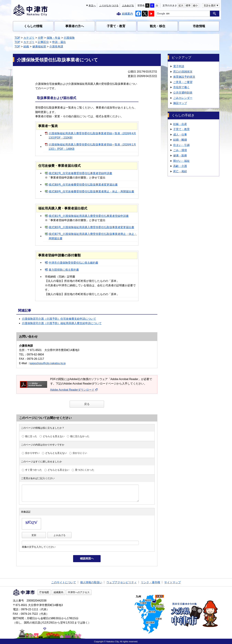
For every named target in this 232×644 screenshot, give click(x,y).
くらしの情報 (33, 26)
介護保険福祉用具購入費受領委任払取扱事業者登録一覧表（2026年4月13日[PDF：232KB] (92, 136)
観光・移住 (158, 26)
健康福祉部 (39, 47)
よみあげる (128, 6)
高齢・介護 (180, 166)
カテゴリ (29, 38)
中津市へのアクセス (79, 592)
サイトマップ (172, 582)
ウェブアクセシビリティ (122, 582)
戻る (87, 404)
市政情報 (199, 26)
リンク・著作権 (150, 582)
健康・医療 (180, 156)
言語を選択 (210, 6)
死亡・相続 (180, 171)
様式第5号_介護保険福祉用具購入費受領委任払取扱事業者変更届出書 (91, 227)
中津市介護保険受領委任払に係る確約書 (73, 263)
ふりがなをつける (109, 6)
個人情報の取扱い (91, 582)
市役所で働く (181, 87)
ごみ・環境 (180, 150)
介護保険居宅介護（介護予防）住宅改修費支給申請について (59, 319)
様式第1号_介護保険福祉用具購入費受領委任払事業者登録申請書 (89, 216)
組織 (26, 47)
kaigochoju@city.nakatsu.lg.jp (48, 363)
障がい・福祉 (181, 161)
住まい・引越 (181, 145)
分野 (41, 38)
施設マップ (180, 103)
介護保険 (69, 38)
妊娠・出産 (180, 124)
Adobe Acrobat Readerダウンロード (74, 390)
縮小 (195, 6)
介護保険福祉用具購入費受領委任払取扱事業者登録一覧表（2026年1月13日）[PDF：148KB (92, 147)
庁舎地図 (44, 592)
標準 (188, 6)
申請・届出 (59, 42)
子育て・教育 (116, 26)
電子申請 (179, 66)
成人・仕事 (180, 135)
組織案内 (58, 592)
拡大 (181, 6)
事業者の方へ (75, 26)
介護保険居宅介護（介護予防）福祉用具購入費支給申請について (62, 323)
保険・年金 (53, 38)
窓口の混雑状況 (183, 72)
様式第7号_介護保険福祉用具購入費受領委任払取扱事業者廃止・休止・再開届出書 (93, 236)
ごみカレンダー (183, 98)
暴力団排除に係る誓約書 (64, 270)
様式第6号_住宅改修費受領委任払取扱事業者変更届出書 (83, 185)
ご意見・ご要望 (183, 82)
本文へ (92, 6)
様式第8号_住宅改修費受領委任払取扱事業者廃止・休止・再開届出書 (91, 191)
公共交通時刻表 (183, 93)
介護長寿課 (56, 47)
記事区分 (43, 42)
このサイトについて (64, 582)
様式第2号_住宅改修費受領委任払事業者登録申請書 (80, 173)
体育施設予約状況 (184, 77)
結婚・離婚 (180, 140)
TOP (17, 38)
